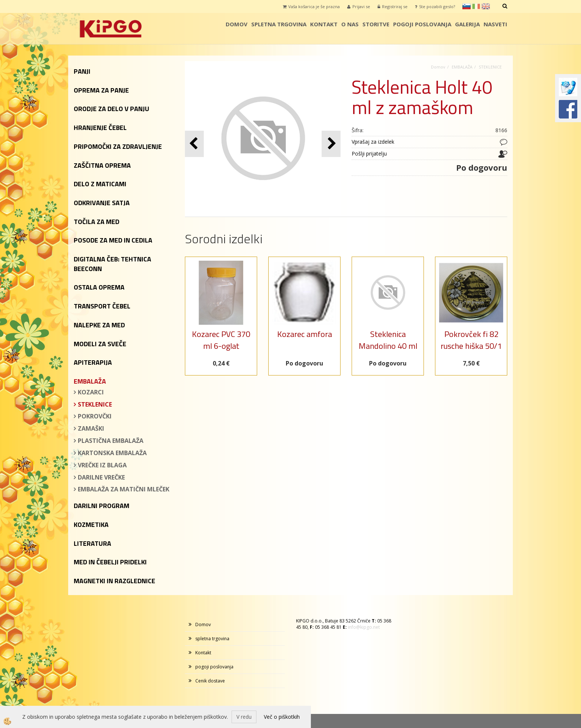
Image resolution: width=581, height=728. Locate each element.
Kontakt (324, 24)
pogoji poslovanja (422, 24)
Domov (237, 24)
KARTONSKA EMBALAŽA (112, 453)
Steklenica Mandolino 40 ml (388, 340)
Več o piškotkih (282, 717)
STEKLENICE (95, 404)
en (486, 6)
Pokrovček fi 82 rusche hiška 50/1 (471, 340)
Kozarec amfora (305, 334)
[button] (331, 144)
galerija (467, 24)
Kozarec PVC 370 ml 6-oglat (221, 340)
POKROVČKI (95, 416)
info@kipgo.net (364, 627)
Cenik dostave (210, 681)
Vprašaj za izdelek (373, 142)
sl (467, 6)
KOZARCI (91, 392)
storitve (376, 24)
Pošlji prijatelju (369, 153)
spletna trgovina (279, 24)
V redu (244, 717)
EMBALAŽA (462, 67)
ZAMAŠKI (91, 428)
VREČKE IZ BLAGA (102, 465)
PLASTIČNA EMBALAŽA (111, 441)
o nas (350, 24)
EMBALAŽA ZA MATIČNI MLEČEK (124, 489)
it (476, 6)
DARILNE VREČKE (101, 477)
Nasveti (495, 24)
